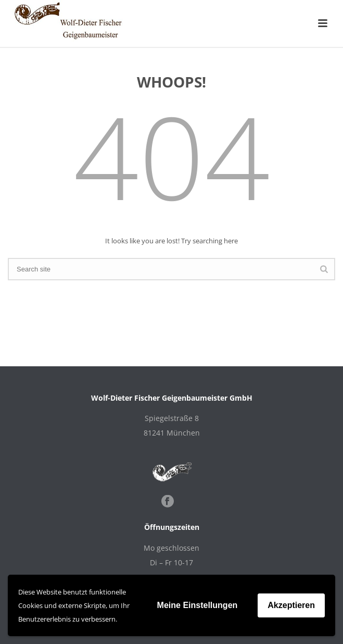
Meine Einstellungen (198, 605)
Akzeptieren (291, 605)
